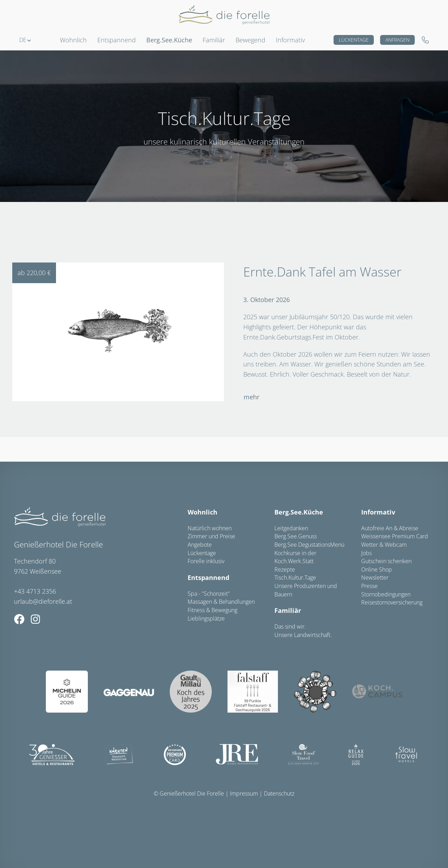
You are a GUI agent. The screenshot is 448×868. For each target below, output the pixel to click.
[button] (25, 40)
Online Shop (377, 569)
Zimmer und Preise (211, 536)
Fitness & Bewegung (212, 610)
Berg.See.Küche (299, 512)
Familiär (288, 610)
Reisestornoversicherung (392, 602)
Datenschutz (279, 793)
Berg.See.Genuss (296, 536)
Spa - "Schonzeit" (209, 594)
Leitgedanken (291, 528)
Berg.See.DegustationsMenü (309, 545)
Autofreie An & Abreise (390, 528)
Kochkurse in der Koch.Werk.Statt (295, 557)
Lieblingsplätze (206, 618)
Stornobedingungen (386, 594)
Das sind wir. (290, 626)
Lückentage (354, 40)
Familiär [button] (214, 40)
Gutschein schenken (386, 561)
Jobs (366, 553)
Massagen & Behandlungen (221, 602)
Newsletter (375, 577)
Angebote (200, 545)
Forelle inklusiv (206, 561)
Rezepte (285, 569)
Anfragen (397, 40)
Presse (369, 586)
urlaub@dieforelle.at (43, 601)
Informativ (290, 40)
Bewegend (250, 40)
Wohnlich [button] (73, 40)
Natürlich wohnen (210, 528)
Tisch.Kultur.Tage (295, 577)
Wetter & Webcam (384, 545)
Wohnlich (202, 512)
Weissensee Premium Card (395, 536)
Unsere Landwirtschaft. (303, 635)
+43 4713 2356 (35, 591)
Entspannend (208, 577)
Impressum (244, 793)
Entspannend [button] (117, 40)
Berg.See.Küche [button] (169, 40)
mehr (251, 397)
